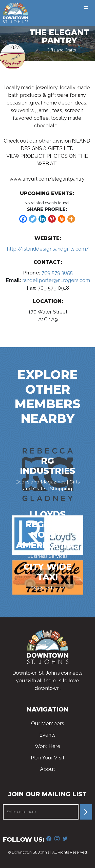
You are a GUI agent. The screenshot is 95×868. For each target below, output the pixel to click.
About (48, 769)
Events (48, 735)
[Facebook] (23, 219)
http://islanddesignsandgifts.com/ (48, 249)
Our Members (48, 723)
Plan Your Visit (48, 758)
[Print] (62, 219)
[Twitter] (33, 219)
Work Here (48, 746)
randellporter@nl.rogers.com (55, 280)
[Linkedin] (42, 219)
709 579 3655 (56, 273)
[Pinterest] (52, 219)
